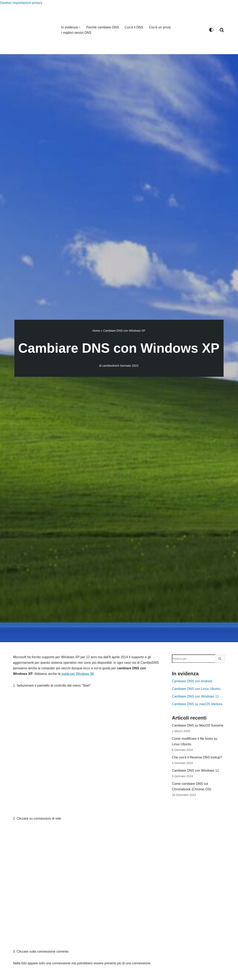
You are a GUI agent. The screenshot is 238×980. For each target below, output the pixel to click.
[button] (80, 27)
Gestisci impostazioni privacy (21, 3)
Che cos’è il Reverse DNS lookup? (197, 758)
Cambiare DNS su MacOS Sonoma (198, 726)
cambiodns (110, 366)
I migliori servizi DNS (76, 33)
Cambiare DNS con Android (192, 681)
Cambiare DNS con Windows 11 (195, 697)
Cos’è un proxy (160, 27)
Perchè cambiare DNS (103, 27)
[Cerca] (222, 30)
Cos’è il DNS (134, 27)
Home (96, 330)
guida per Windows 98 (85, 674)
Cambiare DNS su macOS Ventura (197, 704)
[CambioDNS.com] (34, 30)
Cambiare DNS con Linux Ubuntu (196, 689)
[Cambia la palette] (211, 30)
